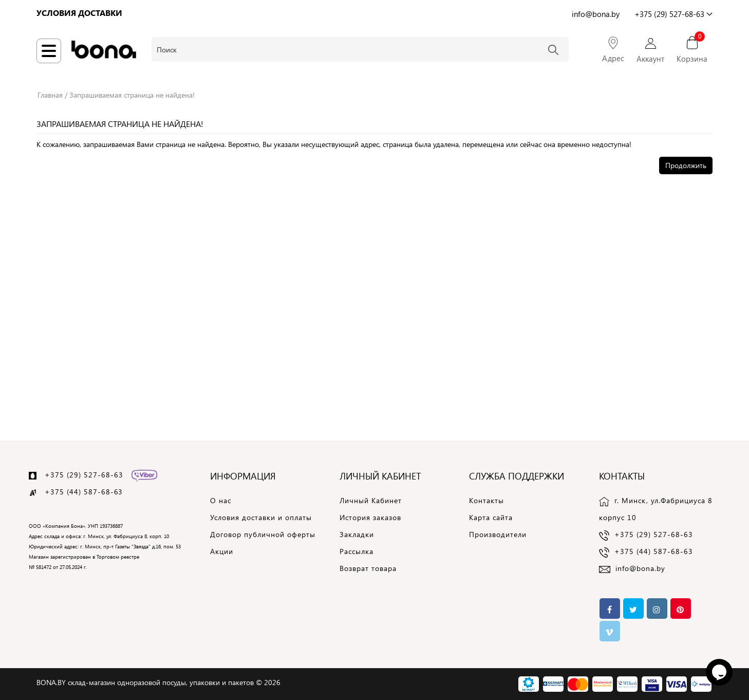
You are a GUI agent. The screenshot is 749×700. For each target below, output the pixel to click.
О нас (221, 500)
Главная (50, 95)
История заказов (370, 517)
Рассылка (357, 551)
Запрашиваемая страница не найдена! (132, 95)
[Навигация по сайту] (49, 51)
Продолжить (686, 165)
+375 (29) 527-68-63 (84, 475)
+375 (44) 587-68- (79, 492)
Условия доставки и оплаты (261, 517)
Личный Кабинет (371, 500)
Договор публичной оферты (263, 534)
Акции (222, 551)
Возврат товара (368, 568)
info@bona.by (640, 568)
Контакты (486, 500)
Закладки (357, 534)
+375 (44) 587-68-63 (654, 551)
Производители (498, 534)
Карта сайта (491, 517)
